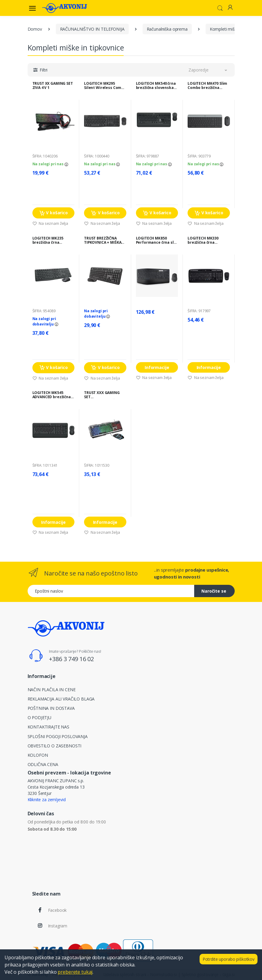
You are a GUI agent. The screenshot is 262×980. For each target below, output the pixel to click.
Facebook (57, 910)
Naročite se (214, 591)
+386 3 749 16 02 (71, 659)
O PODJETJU (40, 717)
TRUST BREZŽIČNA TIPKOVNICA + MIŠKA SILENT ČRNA (103, 240)
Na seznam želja (50, 223)
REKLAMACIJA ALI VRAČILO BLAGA (61, 699)
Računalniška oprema (167, 29)
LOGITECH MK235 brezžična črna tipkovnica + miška (50, 240)
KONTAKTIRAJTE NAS (49, 727)
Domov (35, 29)
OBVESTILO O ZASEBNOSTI (55, 746)
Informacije (157, 367)
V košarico (53, 213)
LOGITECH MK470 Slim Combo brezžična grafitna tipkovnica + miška (208, 86)
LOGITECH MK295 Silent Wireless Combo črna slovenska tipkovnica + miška (105, 86)
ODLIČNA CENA (43, 764)
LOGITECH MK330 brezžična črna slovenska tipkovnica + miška (208, 240)
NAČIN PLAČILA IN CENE (52, 690)
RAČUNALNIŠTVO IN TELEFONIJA (92, 29)
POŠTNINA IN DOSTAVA (51, 708)
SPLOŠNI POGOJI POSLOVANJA (58, 736)
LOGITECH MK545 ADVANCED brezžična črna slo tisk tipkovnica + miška (52, 395)
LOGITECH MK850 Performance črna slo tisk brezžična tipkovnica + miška (156, 240)
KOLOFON (38, 755)
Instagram (58, 926)
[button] (220, 8)
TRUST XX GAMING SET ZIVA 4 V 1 (53, 86)
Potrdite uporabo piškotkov (229, 959)
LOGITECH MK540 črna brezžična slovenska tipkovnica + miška (156, 86)
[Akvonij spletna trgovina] (65, 8)
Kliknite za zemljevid (47, 800)
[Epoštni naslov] (111, 591)
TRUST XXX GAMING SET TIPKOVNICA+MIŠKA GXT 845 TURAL (102, 395)
